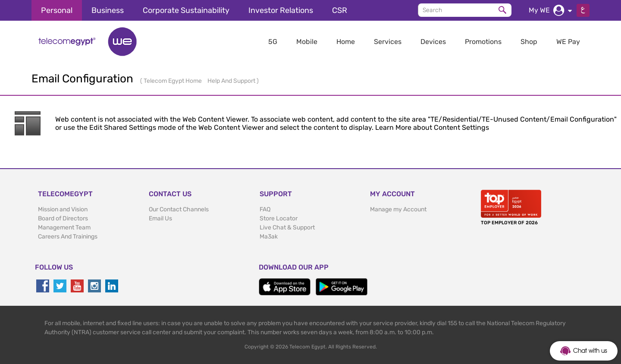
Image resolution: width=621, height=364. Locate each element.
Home (346, 42)
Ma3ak (269, 237)
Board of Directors (63, 218)
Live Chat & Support (287, 227)
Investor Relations (281, 10)
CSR (340, 10)
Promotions (483, 42)
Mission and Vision (63, 209)
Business (108, 10)
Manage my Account (398, 209)
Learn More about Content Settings (432, 127)
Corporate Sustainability (186, 10)
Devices (433, 42)
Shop (529, 42)
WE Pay (568, 42)
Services (388, 42)
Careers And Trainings (68, 237)
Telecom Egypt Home (173, 81)
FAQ (265, 209)
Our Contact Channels (179, 209)
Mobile (307, 42)
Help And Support (232, 81)
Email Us (160, 218)
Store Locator (279, 218)
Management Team (64, 227)
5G (273, 42)
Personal (57, 10)
